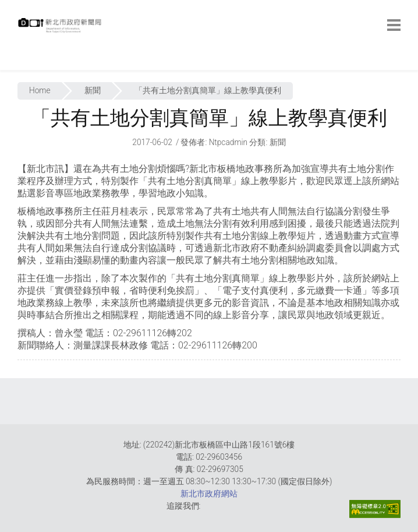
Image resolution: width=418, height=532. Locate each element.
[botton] (394, 25)
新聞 (93, 90)
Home (40, 90)
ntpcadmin (229, 142)
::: (20, 64)
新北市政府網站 (209, 494)
